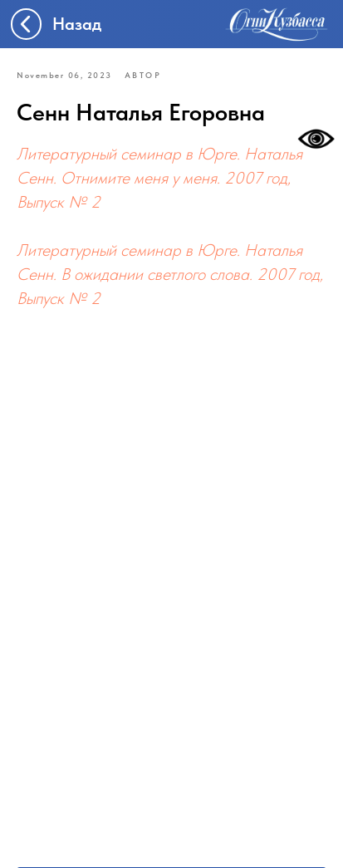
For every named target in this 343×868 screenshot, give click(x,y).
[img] (277, 24)
